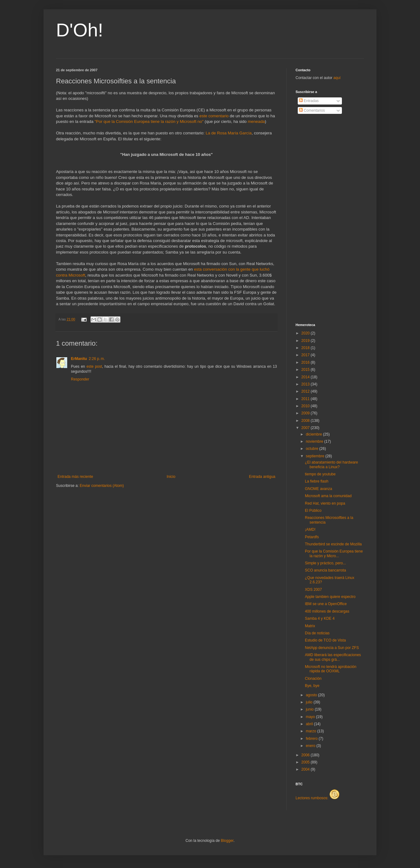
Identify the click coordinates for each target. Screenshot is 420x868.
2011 (306, 399)
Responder (80, 379)
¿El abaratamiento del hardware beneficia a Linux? (331, 464)
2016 (306, 362)
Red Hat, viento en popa (325, 503)
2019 (306, 341)
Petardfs (312, 537)
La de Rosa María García (229, 133)
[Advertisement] (320, 219)
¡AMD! (310, 530)
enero (311, 746)
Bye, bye (312, 686)
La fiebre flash (317, 481)
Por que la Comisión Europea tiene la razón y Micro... (334, 553)
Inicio (171, 477)
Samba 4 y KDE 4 (320, 618)
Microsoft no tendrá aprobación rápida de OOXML (331, 669)
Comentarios (312, 110)
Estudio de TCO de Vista (325, 640)
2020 (306, 333)
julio (310, 702)
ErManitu (79, 359)
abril (310, 724)
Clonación (313, 679)
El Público (313, 511)
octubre (313, 449)
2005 (306, 762)
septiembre (316, 456)
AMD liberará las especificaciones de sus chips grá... (333, 657)
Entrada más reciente (75, 477)
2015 (306, 370)
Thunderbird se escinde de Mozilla (333, 544)
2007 (306, 428)
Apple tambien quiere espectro (330, 597)
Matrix (310, 626)
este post (94, 366)
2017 (306, 355)
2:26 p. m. (97, 359)
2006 (306, 755)
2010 (306, 406)
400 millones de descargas (327, 611)
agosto (312, 695)
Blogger (227, 841)
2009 (306, 413)
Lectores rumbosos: (317, 798)
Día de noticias (317, 633)
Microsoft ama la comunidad (328, 496)
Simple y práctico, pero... (325, 563)
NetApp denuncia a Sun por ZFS (332, 648)
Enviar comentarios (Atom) (102, 486)
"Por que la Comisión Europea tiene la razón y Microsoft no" (149, 121)
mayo (311, 717)
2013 (306, 384)
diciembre (314, 434)
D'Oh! (80, 30)
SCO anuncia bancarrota (325, 570)
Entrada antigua (262, 477)
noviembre (315, 441)
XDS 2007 (313, 590)
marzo (312, 731)
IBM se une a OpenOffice (326, 604)
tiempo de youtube (320, 474)
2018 (306, 348)
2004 (306, 769)
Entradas (309, 101)
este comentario (214, 116)
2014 (306, 377)
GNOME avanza (318, 489)
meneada (256, 121)
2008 (306, 421)
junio (310, 709)
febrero (312, 739)
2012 (306, 391)
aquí (337, 78)
